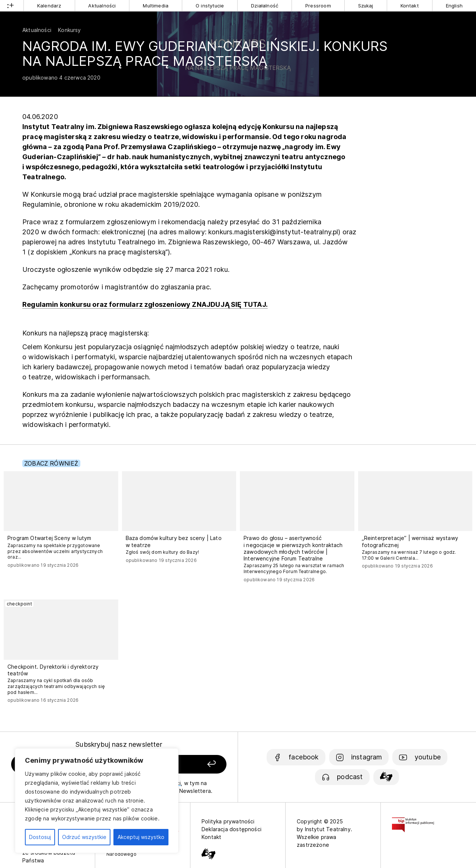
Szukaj (366, 6)
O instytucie (210, 6)
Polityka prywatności (228, 821)
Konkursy (69, 30)
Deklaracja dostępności (231, 829)
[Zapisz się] (186, 764)
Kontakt (410, 6)
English (454, 6)
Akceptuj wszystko (141, 837)
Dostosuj (40, 837)
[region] (97, 801)
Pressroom (318, 6)
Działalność (265, 6)
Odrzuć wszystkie (84, 837)
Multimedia (156, 6)
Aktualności (102, 6)
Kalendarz (49, 6)
